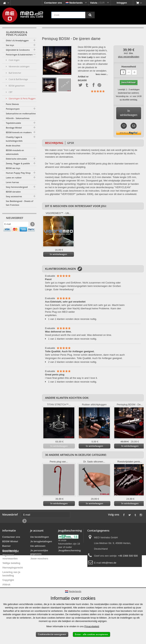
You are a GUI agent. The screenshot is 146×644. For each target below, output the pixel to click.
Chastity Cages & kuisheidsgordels (14, 139)
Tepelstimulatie (13, 123)
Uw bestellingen (40, 537)
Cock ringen (14, 60)
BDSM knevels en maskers (19, 132)
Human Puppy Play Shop (18, 173)
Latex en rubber (14, 178)
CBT (10, 92)
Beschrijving (54, 143)
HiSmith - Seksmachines (18, 118)
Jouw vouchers (39, 558)
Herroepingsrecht (12, 567)
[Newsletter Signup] (32, 225)
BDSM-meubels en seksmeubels (15, 152)
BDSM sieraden (13, 192)
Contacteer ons (53, 3)
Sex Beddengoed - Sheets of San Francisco (20, 203)
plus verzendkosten (129, 57)
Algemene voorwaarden (10, 557)
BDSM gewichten (16, 86)
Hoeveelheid (129, 67)
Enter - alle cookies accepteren (91, 634)
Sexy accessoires (14, 196)
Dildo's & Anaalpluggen (17, 40)
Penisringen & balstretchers (19, 55)
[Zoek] (90, 15)
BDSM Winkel (10, 541)
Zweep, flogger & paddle (18, 163)
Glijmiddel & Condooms (18, 50)
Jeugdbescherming (69, 550)
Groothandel (10, 550)
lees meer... (102, 74)
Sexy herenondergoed (17, 187)
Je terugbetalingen (41, 541)
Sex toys (10, 45)
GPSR (71, 143)
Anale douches (13, 146)
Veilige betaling (11, 563)
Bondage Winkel (14, 128)
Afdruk (6, 584)
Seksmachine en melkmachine (21, 113)
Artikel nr (83, 77)
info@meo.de (109, 563)
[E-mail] (16, 225)
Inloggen (122, 3)
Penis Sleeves (12, 104)
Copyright (8, 580)
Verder (141, 424)
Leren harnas (12, 182)
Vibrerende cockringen (19, 66)
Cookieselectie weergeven (52, 634)
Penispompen (13, 109)
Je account (37, 531)
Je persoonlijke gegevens (39, 552)
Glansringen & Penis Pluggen (22, 98)
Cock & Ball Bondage (18, 79)
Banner (7, 546)
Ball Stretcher (15, 73)
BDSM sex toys (13, 168)
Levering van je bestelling (11, 574)
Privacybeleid (92, 626)
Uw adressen (38, 546)
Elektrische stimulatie (16, 159)
